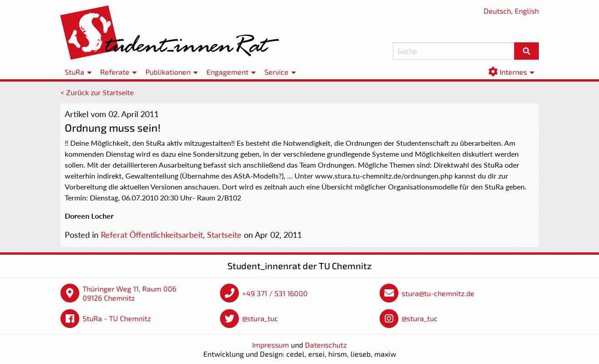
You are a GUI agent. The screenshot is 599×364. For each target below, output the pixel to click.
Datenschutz (326, 345)
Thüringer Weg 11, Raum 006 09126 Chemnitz (129, 293)
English (527, 11)
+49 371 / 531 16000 (275, 293)
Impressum (271, 345)
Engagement (227, 72)
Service (276, 72)
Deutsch (497, 11)
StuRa (75, 72)
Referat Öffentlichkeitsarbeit (152, 235)
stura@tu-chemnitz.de (438, 293)
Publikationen (168, 72)
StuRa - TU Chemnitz (117, 318)
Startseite (224, 235)
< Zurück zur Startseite (97, 92)
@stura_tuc (260, 318)
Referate (115, 72)
